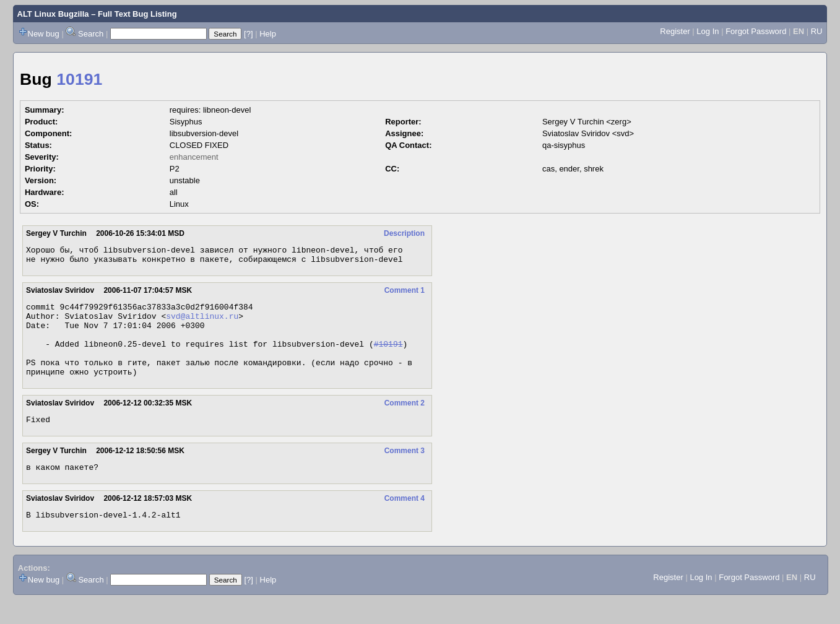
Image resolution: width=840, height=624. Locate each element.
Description (404, 233)
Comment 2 (405, 422)
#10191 (388, 357)
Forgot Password (756, 31)
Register (675, 31)
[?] (248, 34)
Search (91, 34)
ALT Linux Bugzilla (53, 14)
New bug (44, 34)
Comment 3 (405, 471)
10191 (79, 79)
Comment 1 (405, 294)
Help (268, 34)
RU (817, 31)
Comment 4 (405, 521)
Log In (708, 31)
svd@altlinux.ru (202, 323)
